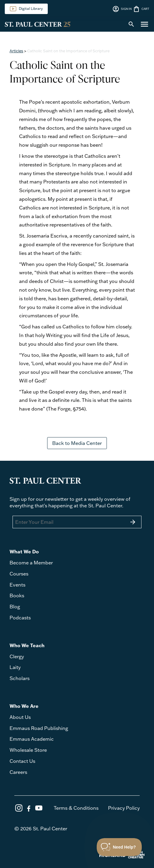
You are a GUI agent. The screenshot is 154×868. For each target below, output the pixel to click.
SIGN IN (122, 9)
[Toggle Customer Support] (119, 847)
